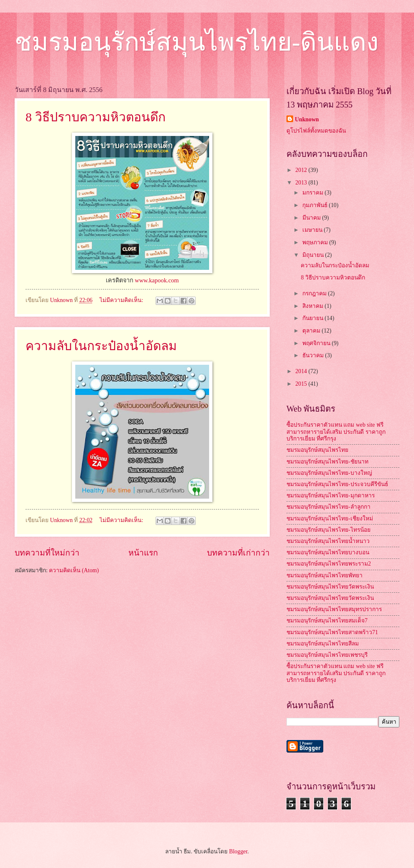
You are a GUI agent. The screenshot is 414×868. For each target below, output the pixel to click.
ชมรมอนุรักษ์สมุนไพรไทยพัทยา (325, 575)
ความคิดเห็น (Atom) (74, 570)
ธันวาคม (314, 355)
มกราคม (313, 193)
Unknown (307, 119)
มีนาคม (312, 218)
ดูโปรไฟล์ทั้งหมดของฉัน (316, 131)
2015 (302, 384)
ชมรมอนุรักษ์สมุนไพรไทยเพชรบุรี (327, 655)
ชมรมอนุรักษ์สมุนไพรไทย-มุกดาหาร (331, 495)
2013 (302, 183)
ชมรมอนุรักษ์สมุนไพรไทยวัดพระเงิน (330, 587)
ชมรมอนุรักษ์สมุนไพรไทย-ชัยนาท (327, 462)
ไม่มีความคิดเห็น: (122, 300)
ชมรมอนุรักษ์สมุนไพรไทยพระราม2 (329, 564)
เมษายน (313, 230)
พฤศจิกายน (317, 343)
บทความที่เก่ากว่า (238, 553)
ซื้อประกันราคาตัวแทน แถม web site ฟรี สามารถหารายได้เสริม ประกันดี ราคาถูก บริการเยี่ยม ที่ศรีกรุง (336, 432)
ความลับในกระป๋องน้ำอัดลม (101, 346)
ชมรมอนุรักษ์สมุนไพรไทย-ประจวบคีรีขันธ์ (337, 484)
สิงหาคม (313, 306)
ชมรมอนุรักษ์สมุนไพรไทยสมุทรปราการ (334, 609)
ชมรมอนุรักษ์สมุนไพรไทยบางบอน (328, 552)
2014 (302, 371)
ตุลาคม (312, 331)
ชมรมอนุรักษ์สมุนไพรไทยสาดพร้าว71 (332, 632)
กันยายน (313, 318)
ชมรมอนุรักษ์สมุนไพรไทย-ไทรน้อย (328, 530)
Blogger (238, 851)
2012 (302, 170)
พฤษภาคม (316, 242)
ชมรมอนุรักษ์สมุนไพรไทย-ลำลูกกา (328, 507)
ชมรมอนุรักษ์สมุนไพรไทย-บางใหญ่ (329, 473)
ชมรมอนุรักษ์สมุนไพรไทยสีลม (323, 644)
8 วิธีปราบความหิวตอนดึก (96, 117)
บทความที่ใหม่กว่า (47, 553)
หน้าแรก (143, 553)
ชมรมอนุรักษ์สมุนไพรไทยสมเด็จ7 (327, 621)
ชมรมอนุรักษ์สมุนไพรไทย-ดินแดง (197, 42)
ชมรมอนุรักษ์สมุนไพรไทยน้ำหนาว (328, 541)
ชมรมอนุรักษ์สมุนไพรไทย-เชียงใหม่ (330, 518)
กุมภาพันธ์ (316, 205)
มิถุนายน (314, 255)
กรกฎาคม (315, 293)
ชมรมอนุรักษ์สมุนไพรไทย (317, 450)
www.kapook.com (157, 280)
